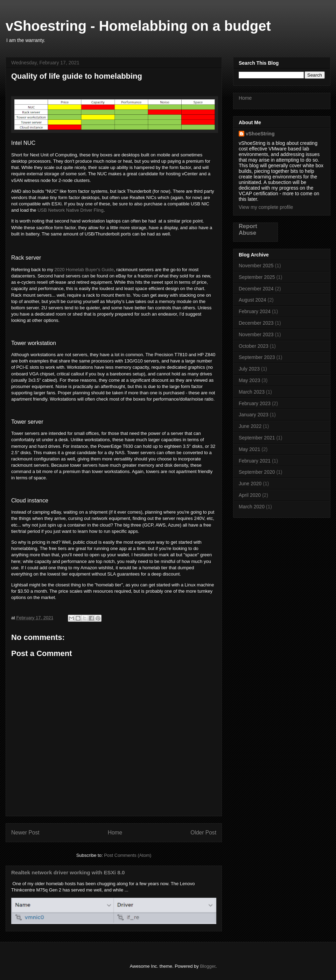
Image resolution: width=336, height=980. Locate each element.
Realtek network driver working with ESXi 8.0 (68, 872)
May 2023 (249, 380)
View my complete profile (266, 207)
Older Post (203, 833)
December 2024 (256, 289)
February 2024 (255, 311)
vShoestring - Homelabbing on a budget (138, 26)
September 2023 (257, 357)
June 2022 (250, 426)
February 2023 (255, 403)
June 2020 (250, 484)
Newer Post (25, 833)
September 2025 (257, 277)
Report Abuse (248, 229)
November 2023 (256, 334)
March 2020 (252, 507)
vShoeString (260, 134)
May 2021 (249, 449)
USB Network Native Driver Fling (71, 210)
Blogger (208, 966)
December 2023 (256, 323)
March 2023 (252, 392)
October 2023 (254, 346)
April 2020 (250, 495)
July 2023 (249, 369)
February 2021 (255, 461)
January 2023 (254, 415)
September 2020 (257, 472)
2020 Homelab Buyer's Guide (84, 270)
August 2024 (253, 300)
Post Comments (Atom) (128, 855)
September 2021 (257, 438)
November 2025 (256, 266)
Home (115, 833)
